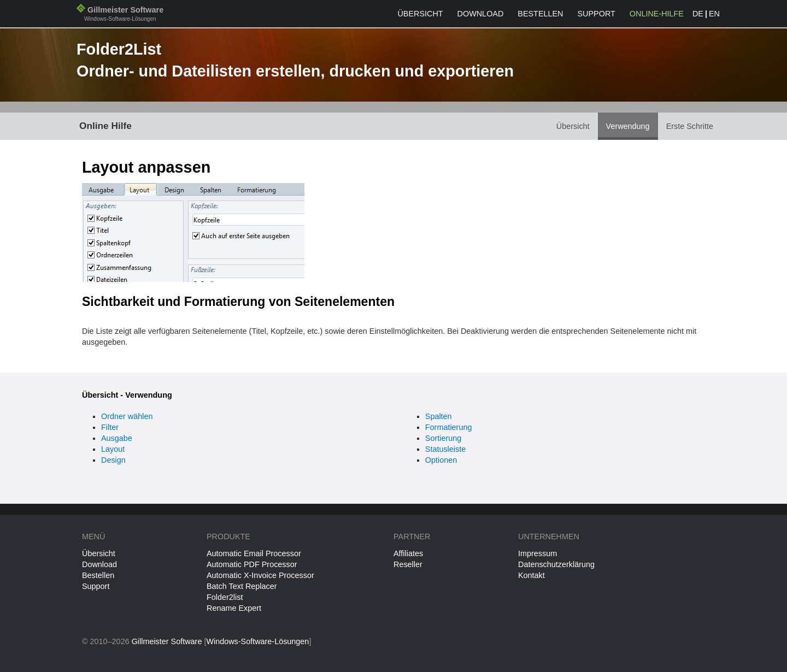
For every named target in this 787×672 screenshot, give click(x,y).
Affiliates (408, 553)
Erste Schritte (690, 126)
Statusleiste (445, 449)
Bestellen (540, 14)
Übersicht (420, 14)
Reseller (408, 564)
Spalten (439, 416)
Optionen (441, 460)
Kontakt (531, 575)
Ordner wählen (127, 416)
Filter (110, 427)
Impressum (538, 553)
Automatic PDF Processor (252, 564)
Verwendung (628, 126)
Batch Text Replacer (242, 586)
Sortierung (443, 438)
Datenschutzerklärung (556, 564)
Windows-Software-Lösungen (257, 641)
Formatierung (449, 427)
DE (698, 14)
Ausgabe (117, 438)
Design (113, 460)
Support (597, 14)
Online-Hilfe (657, 14)
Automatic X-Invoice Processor (260, 575)
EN (714, 14)
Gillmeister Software (120, 15)
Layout (113, 449)
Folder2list (225, 597)
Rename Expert (234, 608)
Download (481, 14)
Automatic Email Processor (254, 553)
